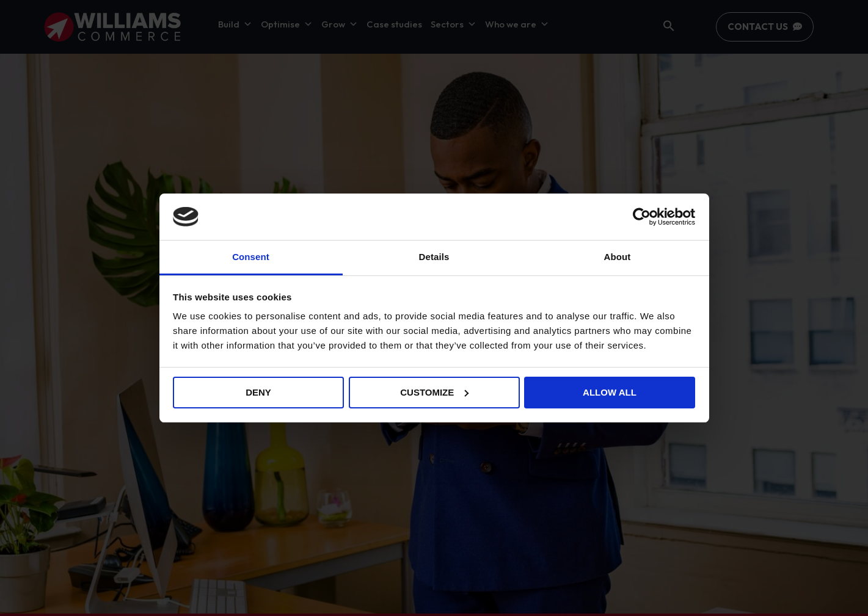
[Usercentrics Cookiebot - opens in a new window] (642, 217)
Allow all (610, 392)
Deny (258, 392)
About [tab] (618, 257)
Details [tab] (434, 257)
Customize (434, 392)
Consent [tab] (251, 257)
